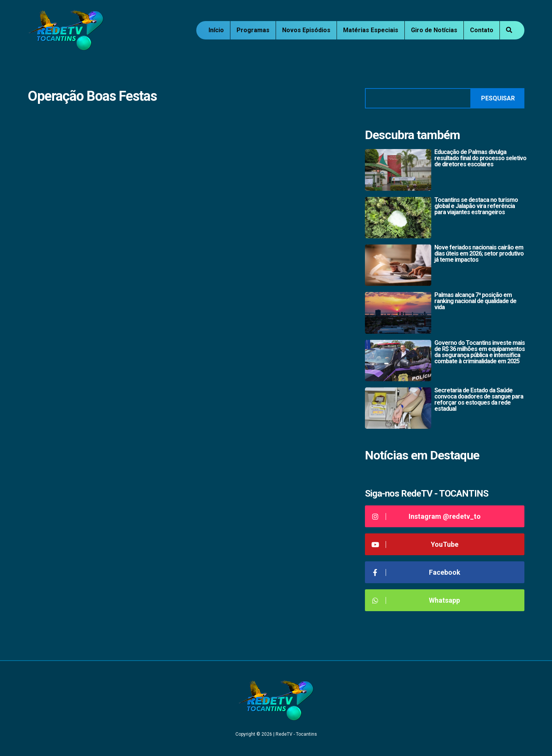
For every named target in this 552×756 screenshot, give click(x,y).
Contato (482, 30)
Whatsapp (415, 600)
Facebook (416, 572)
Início (216, 30)
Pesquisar (498, 98)
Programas (253, 30)
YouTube (415, 544)
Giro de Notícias (434, 30)
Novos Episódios (306, 30)
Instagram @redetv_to (426, 516)
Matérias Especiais (371, 30)
